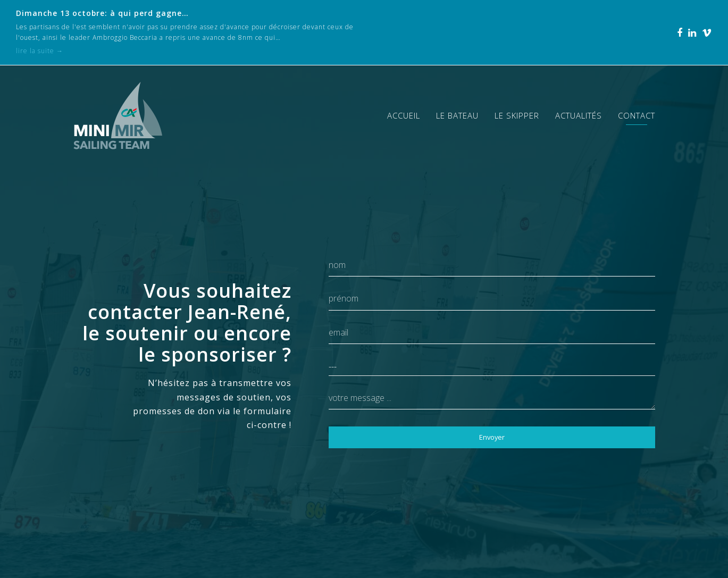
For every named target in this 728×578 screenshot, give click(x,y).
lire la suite (40, 51)
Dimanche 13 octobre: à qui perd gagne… (102, 13)
